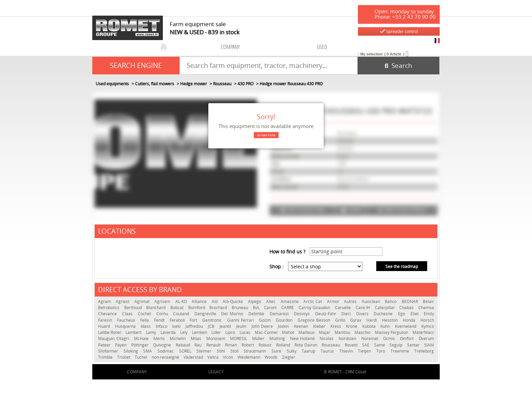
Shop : (277, 266)
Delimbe (257, 314)
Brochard (219, 308)
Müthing (278, 338)
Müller (259, 338)
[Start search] (398, 66)
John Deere (263, 326)
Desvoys (303, 314)
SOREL (186, 351)
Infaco (162, 326)
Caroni (271, 308)
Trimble (106, 357)
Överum (426, 338)
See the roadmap (402, 266)
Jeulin (242, 326)
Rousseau (331, 345)
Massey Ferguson (392, 332)
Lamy (151, 332)
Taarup (309, 351)
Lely (184, 332)
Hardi (373, 320)
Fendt (160, 320)
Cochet (145, 314)
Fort (194, 320)
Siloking (132, 351)
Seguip (396, 345)
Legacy (216, 372)
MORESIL (239, 338)
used (322, 47)
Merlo (160, 338)
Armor (334, 301)
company (230, 47)
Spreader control (399, 31)
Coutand (182, 314)
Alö (215, 301)
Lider (217, 332)
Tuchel (141, 357)
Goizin (266, 320)
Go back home (266, 135)
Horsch (427, 320)
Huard (105, 326)
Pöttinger (140, 345)
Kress (337, 326)
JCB (212, 326)
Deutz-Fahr (327, 314)
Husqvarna (126, 326)
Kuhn (386, 326)
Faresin (106, 320)
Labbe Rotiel (110, 332)
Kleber (320, 326)
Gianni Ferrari (241, 320)
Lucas (245, 332)
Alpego (255, 301)
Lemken (200, 332)
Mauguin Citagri (114, 338)
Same (380, 345)
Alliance (200, 301)
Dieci (347, 314)
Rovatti (352, 345)
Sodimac (167, 351)
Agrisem (163, 301)
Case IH (364, 308)
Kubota (370, 326)
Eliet (416, 314)
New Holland (303, 338)
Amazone (290, 301)
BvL (257, 308)
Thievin (347, 351)
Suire (277, 351)
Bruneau (241, 308)
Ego (403, 314)
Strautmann (256, 351)
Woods (272, 357)
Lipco (231, 332)
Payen (121, 345)
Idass (147, 326)
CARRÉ (288, 308)
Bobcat (178, 308)
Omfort (408, 338)
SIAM (429, 345)
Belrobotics (109, 308)
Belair (428, 301)
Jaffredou (195, 326)
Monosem (217, 338)
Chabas (407, 308)
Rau (198, 345)
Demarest (280, 314)
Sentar (414, 345)
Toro (382, 351)
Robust (265, 345)
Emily (429, 314)
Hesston (391, 320)
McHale (142, 338)
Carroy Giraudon (315, 308)
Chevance (108, 314)
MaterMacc (423, 332)
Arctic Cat (313, 301)
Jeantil (226, 326)
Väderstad (194, 357)
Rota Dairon (306, 345)
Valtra (213, 357)
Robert (248, 345)
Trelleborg (424, 351)
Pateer (105, 345)
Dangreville (206, 314)
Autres (351, 301)
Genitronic (213, 320)
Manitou (343, 332)
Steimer (205, 351)
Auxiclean (372, 301)
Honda (410, 320)
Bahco (391, 301)
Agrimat (143, 301)
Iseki (177, 326)
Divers (363, 314)
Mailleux (307, 332)
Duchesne (384, 314)
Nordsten (348, 338)
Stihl (222, 351)
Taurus (328, 351)
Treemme (401, 351)
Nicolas (327, 338)
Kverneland (406, 326)
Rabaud (183, 345)
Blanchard (157, 308)
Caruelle (344, 308)
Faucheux (127, 320)
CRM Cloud (356, 372)
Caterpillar (386, 308)
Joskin (284, 326)
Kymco (428, 326)
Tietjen (365, 351)
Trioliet (124, 357)
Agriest (123, 301)
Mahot (289, 332)
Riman (231, 345)
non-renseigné (166, 357)
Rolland (284, 345)
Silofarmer (109, 351)
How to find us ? (287, 252)
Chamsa (426, 308)
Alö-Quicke (233, 301)
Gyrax (357, 320)
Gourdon (285, 320)
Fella (145, 320)
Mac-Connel (267, 332)
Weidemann (249, 357)
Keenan (302, 326)
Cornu (163, 314)
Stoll (235, 351)
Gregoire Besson (315, 320)
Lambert (134, 332)
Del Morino (233, 314)
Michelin (178, 338)
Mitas (197, 338)
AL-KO (182, 301)
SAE (366, 345)
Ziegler (289, 357)
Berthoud (134, 308)
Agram (105, 301)
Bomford (197, 308)
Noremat (371, 338)
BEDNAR (411, 301)
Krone (353, 326)
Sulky (293, 351)
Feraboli (178, 320)
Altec (271, 301)
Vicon (229, 357)
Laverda (169, 332)
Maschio (363, 332)
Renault (214, 345)
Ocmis (390, 338)
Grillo (341, 320)
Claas (128, 314)
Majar (325, 332)
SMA (149, 351)
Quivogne (163, 345)
